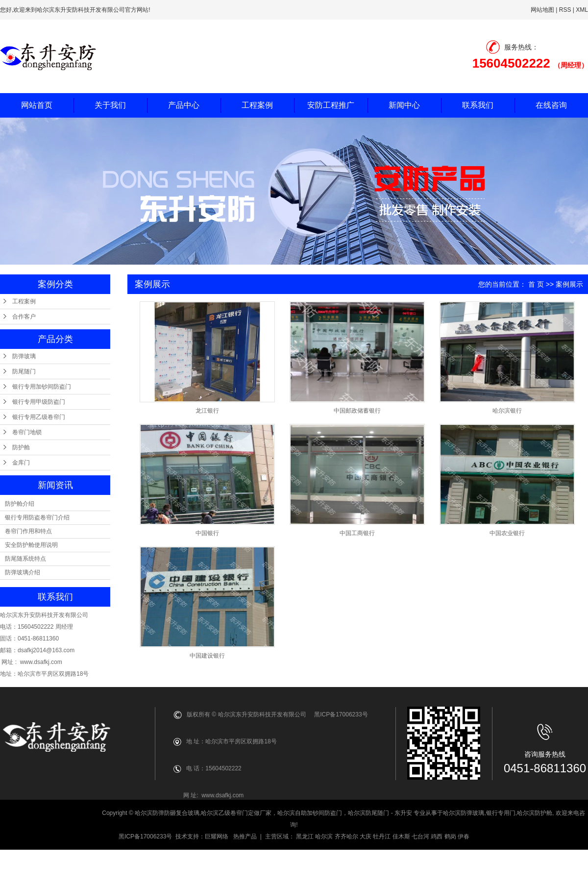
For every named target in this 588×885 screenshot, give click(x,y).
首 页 (536, 284)
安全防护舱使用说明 (31, 545)
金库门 (21, 463)
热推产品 (245, 836)
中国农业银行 (507, 533)
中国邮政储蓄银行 (357, 411)
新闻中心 (404, 105)
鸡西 (437, 836)
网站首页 (37, 105)
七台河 (420, 836)
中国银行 (207, 533)
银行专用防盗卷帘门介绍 (37, 517)
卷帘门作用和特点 (28, 531)
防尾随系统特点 (25, 559)
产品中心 (184, 105)
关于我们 (110, 105)
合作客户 (24, 317)
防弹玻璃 (24, 356)
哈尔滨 (324, 836)
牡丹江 (382, 836)
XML (582, 10)
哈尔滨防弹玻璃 (464, 813)
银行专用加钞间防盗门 (42, 387)
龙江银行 (207, 411)
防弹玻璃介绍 (23, 572)
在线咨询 (551, 105)
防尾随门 (24, 371)
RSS (565, 10)
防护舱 (21, 447)
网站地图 (542, 10)
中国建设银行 (207, 656)
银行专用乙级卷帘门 (39, 417)
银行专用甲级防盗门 (39, 402)
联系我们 (478, 105)
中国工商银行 (357, 533)
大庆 (366, 836)
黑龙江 (305, 836)
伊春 (464, 836)
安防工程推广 (331, 105)
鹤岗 (450, 836)
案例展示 (569, 284)
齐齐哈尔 (346, 836)
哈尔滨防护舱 (535, 813)
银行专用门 (501, 813)
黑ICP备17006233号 (145, 836)
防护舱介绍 (20, 504)
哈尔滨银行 (507, 411)
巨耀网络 (217, 836)
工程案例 (257, 105)
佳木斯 (401, 836)
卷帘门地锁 (27, 432)
